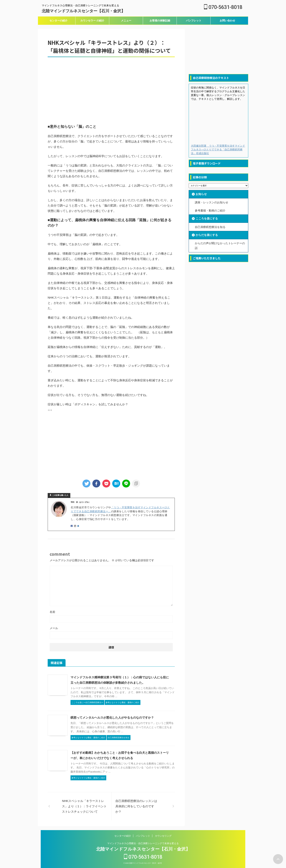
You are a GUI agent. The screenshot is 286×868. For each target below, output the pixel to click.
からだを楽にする (207, 235)
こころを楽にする (207, 218)
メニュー (126, 21)
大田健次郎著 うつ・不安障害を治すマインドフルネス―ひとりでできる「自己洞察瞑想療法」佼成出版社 (218, 149)
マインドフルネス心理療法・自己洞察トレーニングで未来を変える (143, 843)
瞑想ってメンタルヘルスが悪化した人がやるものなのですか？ (112, 718)
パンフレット (194, 21)
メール (54, 628)
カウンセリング (163, 836)
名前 (52, 612)
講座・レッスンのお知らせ (212, 202)
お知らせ (201, 194)
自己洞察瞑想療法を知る (210, 227)
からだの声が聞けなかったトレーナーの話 (220, 245)
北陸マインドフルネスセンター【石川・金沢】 (83, 11)
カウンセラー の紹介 (92, 21)
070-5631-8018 (223, 7)
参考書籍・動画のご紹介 (210, 210)
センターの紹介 (58, 21)
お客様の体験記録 (160, 21)
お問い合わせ (227, 21)
